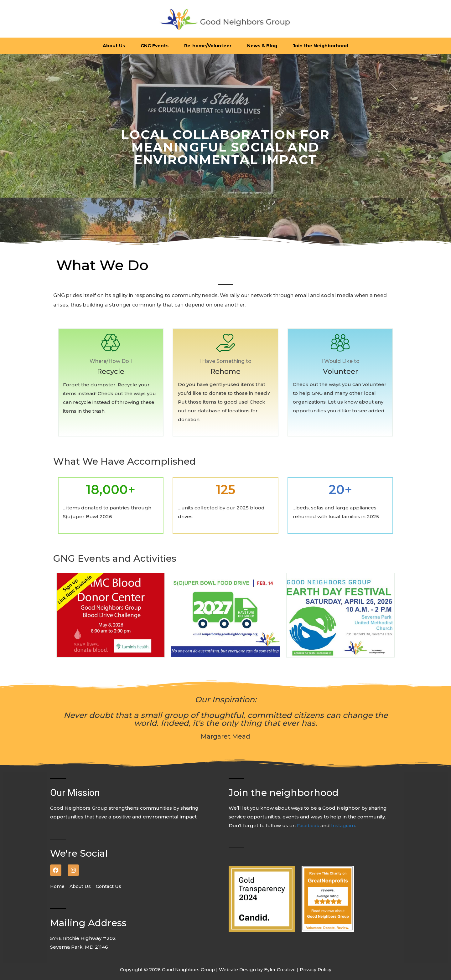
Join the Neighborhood (321, 46)
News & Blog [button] (262, 46)
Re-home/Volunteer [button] (208, 46)
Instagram (346, 826)
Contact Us (112, 887)
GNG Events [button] (155, 46)
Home (60, 887)
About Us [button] (114, 46)
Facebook (310, 826)
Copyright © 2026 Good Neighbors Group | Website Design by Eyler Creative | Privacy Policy (225, 970)
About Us (83, 887)
